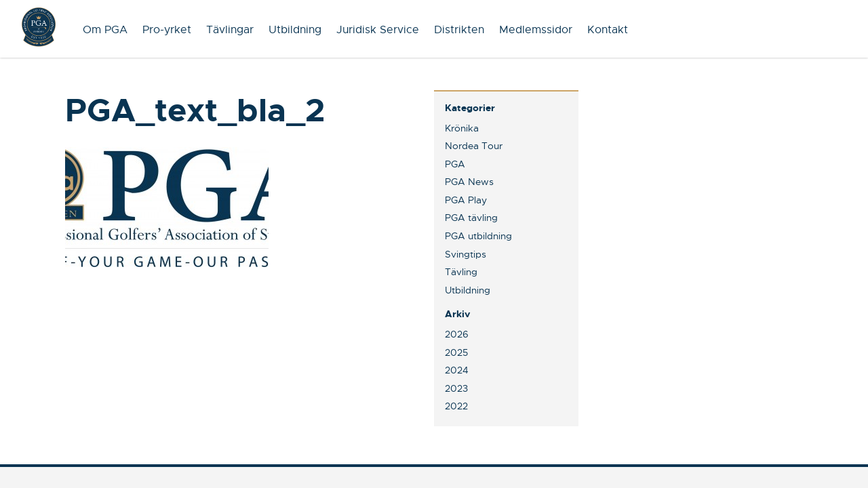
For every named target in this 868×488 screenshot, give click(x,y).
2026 (457, 334)
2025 (456, 352)
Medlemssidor (536, 30)
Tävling (461, 272)
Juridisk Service (378, 30)
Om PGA (105, 30)
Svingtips (466, 254)
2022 (456, 406)
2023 (456, 388)
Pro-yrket (167, 30)
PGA (455, 164)
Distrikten (459, 30)
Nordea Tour (474, 146)
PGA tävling (471, 218)
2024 (457, 370)
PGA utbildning (478, 236)
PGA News (469, 182)
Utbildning (295, 30)
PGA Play (466, 200)
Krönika (462, 128)
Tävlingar (230, 30)
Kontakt (608, 30)
